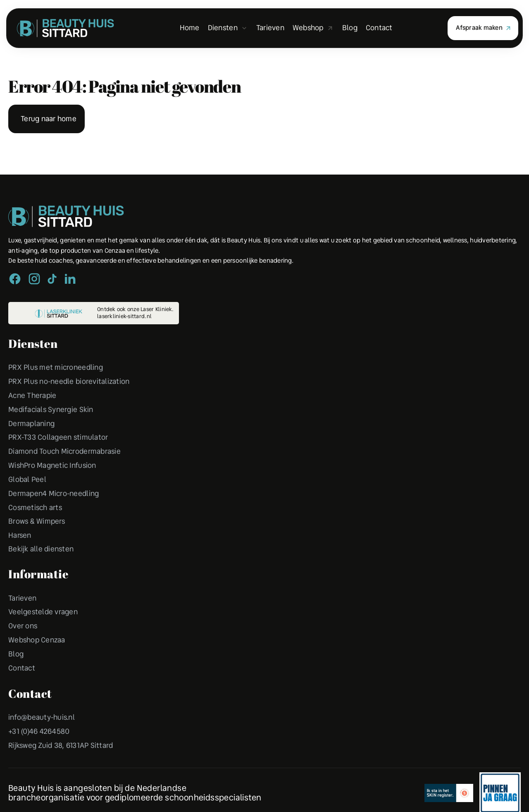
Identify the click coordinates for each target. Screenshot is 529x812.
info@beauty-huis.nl (42, 717)
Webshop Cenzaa (37, 640)
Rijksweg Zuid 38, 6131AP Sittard (61, 745)
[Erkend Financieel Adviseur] (449, 793)
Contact (22, 668)
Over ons (23, 626)
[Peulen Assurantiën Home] (66, 216)
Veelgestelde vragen (43, 612)
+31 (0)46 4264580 (39, 731)
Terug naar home (49, 119)
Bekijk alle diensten (41, 549)
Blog (16, 654)
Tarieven (22, 598)
